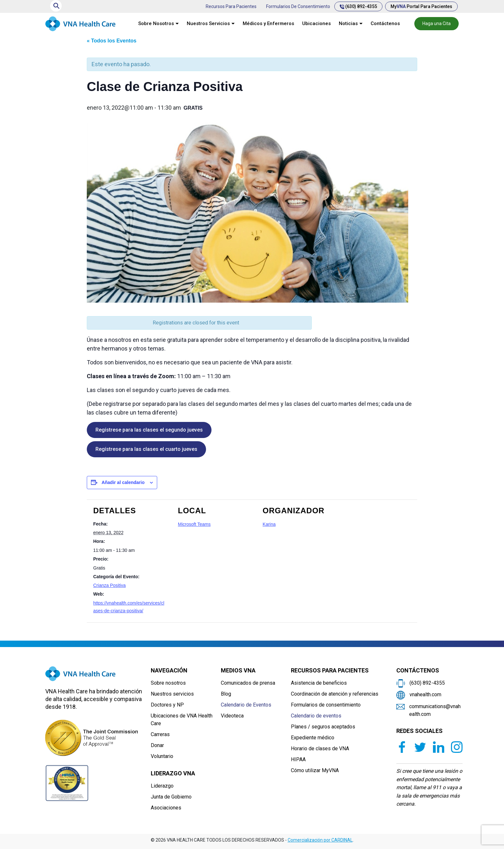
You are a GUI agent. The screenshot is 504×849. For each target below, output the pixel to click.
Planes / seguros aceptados (323, 727)
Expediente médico (313, 738)
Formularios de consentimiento (298, 6)
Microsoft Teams (194, 524)
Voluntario (162, 756)
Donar (157, 745)
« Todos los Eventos (112, 41)
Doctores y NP (167, 705)
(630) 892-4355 (358, 6)
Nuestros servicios (172, 694)
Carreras (160, 734)
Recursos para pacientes (231, 6)
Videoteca (232, 716)
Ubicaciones (316, 23)
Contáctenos (385, 23)
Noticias (348, 23)
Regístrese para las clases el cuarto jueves (146, 449)
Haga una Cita (437, 23)
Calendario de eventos (316, 716)
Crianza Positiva (109, 585)
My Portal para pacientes (421, 6)
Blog (226, 694)
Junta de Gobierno (171, 797)
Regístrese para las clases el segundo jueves (149, 430)
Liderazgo (162, 786)
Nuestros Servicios (208, 23)
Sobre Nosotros (156, 23)
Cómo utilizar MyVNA (315, 770)
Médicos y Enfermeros (268, 23)
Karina (269, 524)
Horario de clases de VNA (320, 749)
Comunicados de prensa (248, 683)
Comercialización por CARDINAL (320, 840)
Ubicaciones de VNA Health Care (182, 720)
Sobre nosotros (168, 683)
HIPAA (298, 759)
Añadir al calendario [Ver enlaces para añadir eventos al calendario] (123, 482)
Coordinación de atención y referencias (335, 694)
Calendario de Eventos (246, 705)
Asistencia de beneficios (319, 683)
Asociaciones (166, 808)
